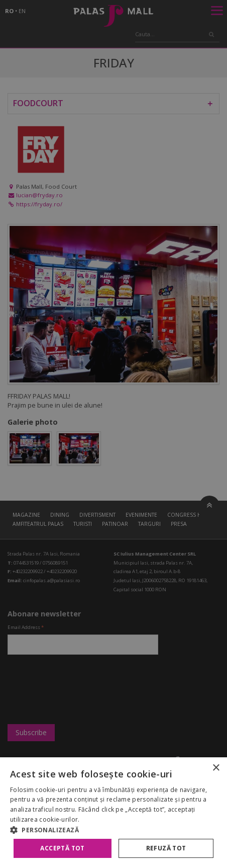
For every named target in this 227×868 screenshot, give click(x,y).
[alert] (113, 434)
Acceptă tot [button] (62, 848)
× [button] (216, 768)
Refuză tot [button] (166, 848)
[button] (113, 830)
